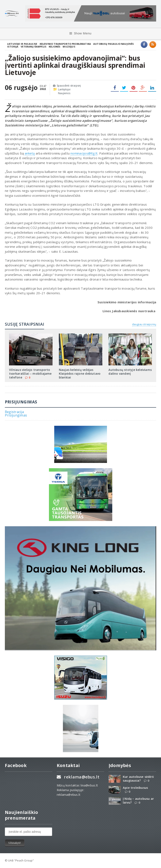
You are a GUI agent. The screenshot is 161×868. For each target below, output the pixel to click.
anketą (30, 153)
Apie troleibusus (135, 788)
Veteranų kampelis (34, 47)
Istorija (13, 47)
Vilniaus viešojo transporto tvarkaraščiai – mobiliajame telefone (30, 374)
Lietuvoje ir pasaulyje (22, 44)
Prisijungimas (16, 415)
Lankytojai (64, 89)
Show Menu (80, 33)
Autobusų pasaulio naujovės (114, 44)
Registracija (14, 412)
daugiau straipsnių (144, 324)
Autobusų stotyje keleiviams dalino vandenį (130, 372)
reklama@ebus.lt (82, 777)
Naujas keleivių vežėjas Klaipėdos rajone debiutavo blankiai (80, 374)
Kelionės (55, 47)
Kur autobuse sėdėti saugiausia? (138, 778)
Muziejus (69, 47)
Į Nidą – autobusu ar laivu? (138, 800)
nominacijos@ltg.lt (84, 153)
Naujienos (64, 93)
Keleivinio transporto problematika (65, 44)
